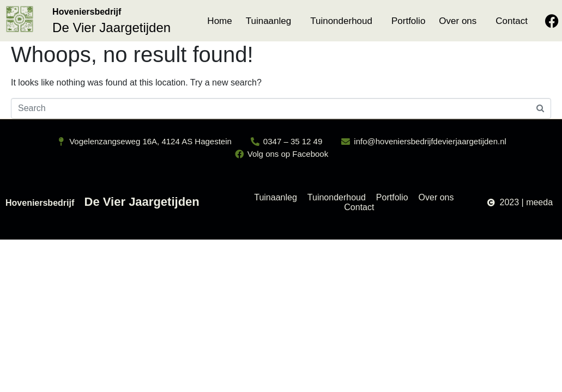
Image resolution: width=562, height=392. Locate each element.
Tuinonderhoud (341, 21)
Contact (512, 21)
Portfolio (408, 21)
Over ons (458, 21)
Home (219, 21)
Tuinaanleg (269, 21)
